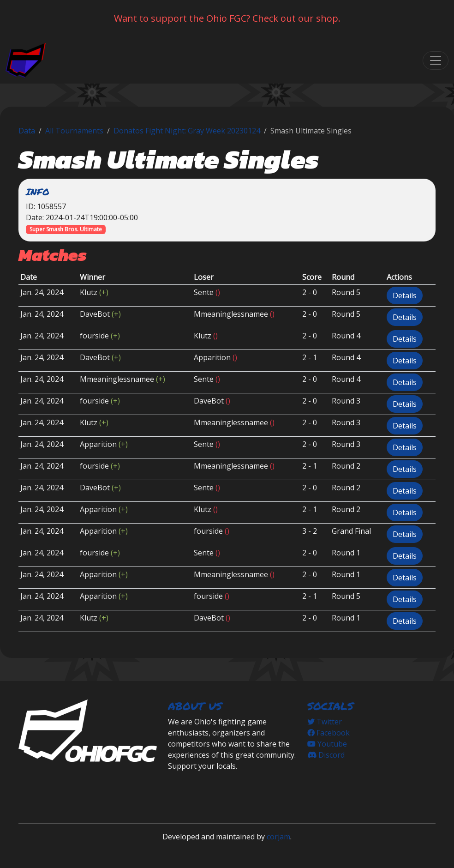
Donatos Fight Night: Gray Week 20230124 (187, 131)
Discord (326, 755)
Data (27, 131)
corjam (278, 837)
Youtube (327, 744)
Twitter (325, 722)
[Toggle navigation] (436, 60)
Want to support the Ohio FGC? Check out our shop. (227, 18)
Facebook (329, 733)
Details (405, 295)
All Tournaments (74, 131)
